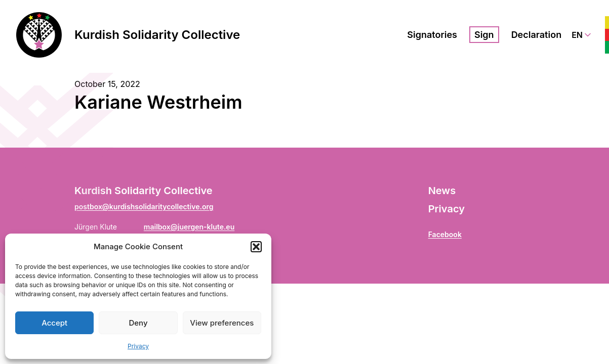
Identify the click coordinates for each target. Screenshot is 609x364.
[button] (256, 247)
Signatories (432, 35)
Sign (484, 35)
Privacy (138, 346)
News (442, 191)
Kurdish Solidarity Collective (157, 35)
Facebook (445, 234)
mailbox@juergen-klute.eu (189, 227)
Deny (138, 323)
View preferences (222, 323)
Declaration (537, 35)
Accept (54, 323)
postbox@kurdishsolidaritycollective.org (144, 207)
